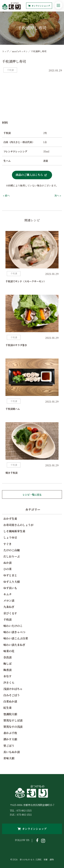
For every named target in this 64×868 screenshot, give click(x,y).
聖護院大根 (10, 714)
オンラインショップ (39, 6)
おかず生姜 (10, 519)
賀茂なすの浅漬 (13, 727)
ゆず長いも (10, 588)
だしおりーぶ (12, 556)
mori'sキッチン (20, 51)
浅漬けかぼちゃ (13, 689)
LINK (39, 859)
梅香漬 (8, 670)
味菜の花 (9, 651)
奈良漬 (8, 657)
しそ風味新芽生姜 (14, 531)
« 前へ (6, 195)
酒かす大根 (10, 739)
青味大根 (9, 758)
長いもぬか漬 (12, 752)
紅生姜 (8, 708)
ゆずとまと (10, 575)
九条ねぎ (9, 607)
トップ (5, 51)
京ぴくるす (10, 613)
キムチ (8, 594)
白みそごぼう (12, 695)
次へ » (58, 195)
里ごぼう (9, 746)
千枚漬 (8, 620)
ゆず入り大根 (12, 582)
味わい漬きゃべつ (14, 632)
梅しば (8, 664)
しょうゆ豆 (10, 537)
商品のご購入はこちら (29, 175)
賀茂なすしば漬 (13, 720)
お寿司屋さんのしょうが (18, 525)
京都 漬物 (49, 859)
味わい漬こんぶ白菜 (16, 638)
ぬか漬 (8, 563)
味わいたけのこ (13, 626)
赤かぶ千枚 (10, 733)
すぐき (8, 544)
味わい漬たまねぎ (14, 645)
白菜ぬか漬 (10, 701)
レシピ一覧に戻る (32, 495)
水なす (8, 676)
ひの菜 (8, 569)
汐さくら (9, 683)
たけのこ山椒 (12, 550)
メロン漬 (9, 601)
